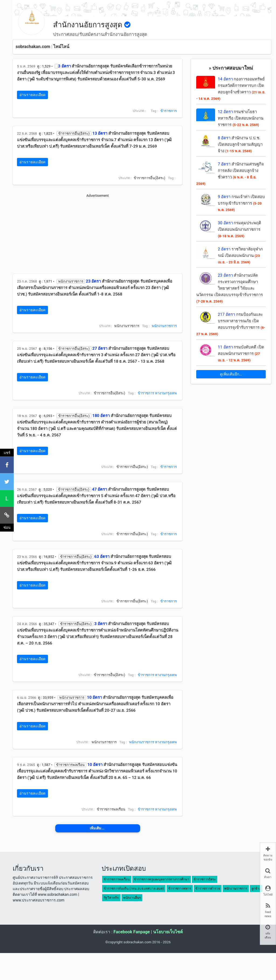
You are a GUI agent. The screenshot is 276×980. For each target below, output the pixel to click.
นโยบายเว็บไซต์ (168, 932)
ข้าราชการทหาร (180, 889)
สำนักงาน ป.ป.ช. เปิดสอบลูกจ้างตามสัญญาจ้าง (240, 144)
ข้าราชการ (169, 111)
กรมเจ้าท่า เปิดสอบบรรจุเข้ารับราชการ (241, 203)
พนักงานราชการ (164, 326)
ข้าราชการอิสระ (205, 879)
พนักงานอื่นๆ (132, 898)
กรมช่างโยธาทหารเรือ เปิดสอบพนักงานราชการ (241, 118)
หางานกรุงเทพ (166, 393)
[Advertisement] (98, 236)
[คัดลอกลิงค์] (7, 515)
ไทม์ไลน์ (61, 47)
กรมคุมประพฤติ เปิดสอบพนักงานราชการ (239, 229)
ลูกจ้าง (256, 889)
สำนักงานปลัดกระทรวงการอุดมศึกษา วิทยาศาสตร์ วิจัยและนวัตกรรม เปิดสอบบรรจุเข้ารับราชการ (230, 288)
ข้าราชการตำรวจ (208, 889)
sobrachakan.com (33, 47)
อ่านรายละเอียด (32, 95)
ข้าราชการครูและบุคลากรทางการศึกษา (162, 879)
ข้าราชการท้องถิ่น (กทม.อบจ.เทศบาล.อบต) (134, 889)
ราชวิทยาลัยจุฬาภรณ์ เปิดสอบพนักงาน (240, 255)
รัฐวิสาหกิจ (111, 898)
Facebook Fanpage (132, 932)
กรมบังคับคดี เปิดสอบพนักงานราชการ (241, 353)
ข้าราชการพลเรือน (117, 879)
